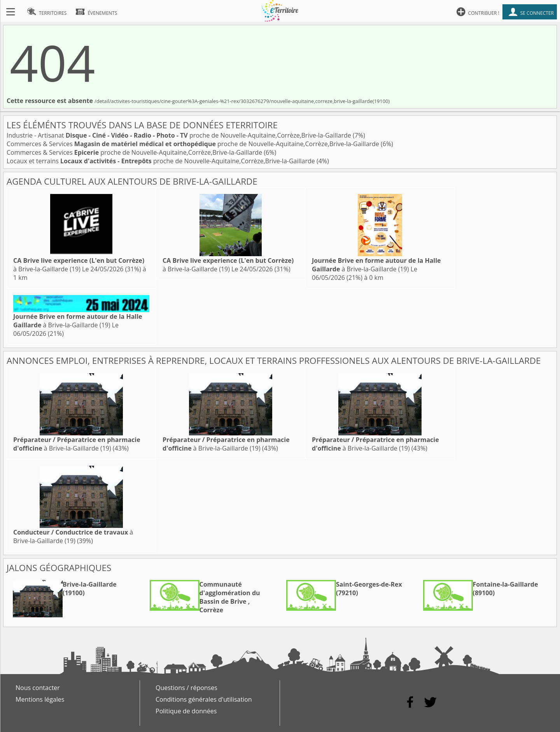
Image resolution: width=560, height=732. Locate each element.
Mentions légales (40, 699)
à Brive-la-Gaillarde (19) (79, 265)
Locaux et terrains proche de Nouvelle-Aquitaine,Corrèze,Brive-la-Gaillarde (162, 161)
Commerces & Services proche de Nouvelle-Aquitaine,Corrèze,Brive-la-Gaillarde (194, 144)
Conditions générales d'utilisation (204, 699)
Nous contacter (38, 688)
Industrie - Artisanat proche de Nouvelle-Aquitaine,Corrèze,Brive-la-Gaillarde (180, 135)
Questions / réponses (186, 688)
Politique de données (186, 711)
